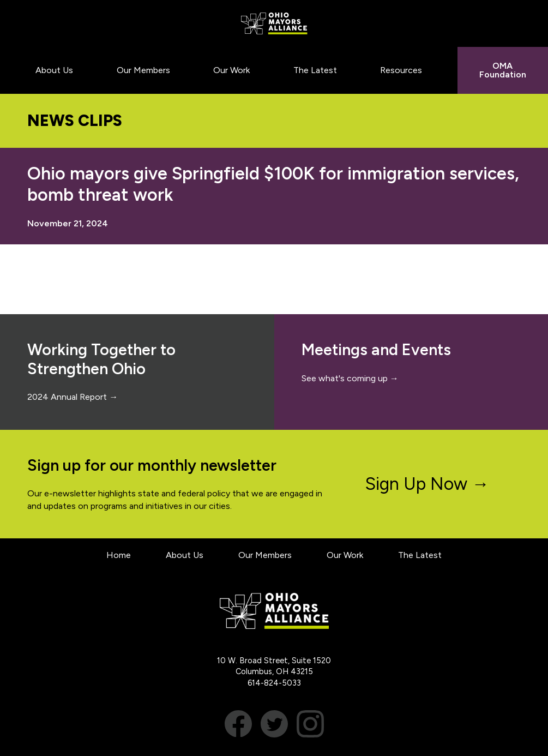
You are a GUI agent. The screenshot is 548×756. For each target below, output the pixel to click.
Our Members (265, 555)
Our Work (345, 555)
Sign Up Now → (427, 484)
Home (119, 555)
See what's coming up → (350, 378)
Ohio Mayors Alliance (274, 23)
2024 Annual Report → (73, 397)
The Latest (420, 555)
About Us (185, 555)
